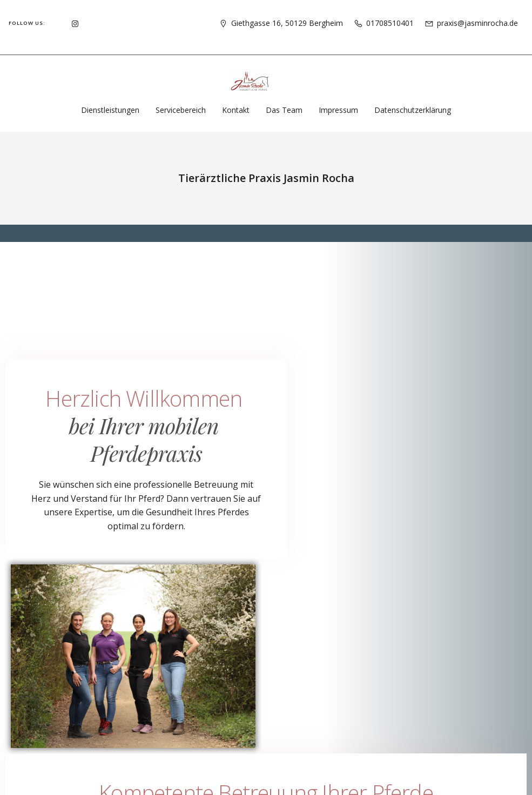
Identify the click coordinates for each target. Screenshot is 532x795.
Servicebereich (181, 110)
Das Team (284, 110)
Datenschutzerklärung (413, 110)
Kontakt (236, 110)
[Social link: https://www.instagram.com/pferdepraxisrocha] (75, 23)
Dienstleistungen (110, 110)
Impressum (338, 110)
